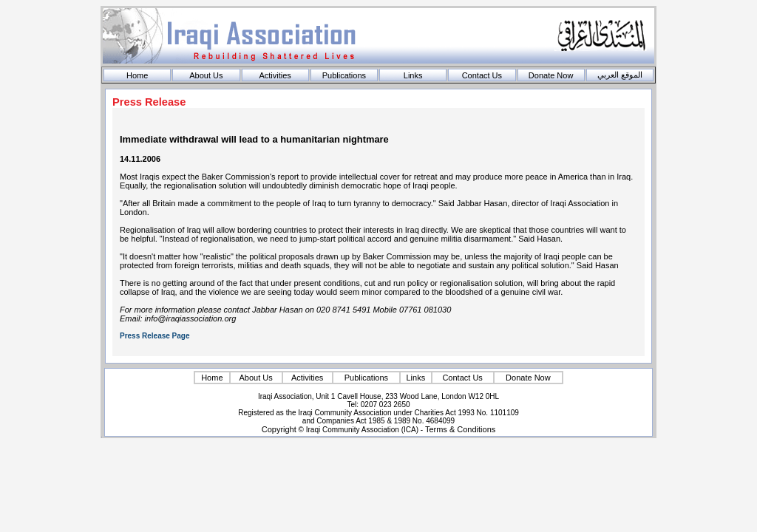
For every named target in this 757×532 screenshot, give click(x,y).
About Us (206, 75)
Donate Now (551, 75)
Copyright (279, 429)
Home (137, 75)
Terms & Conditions (460, 429)
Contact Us (482, 75)
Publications (344, 75)
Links (413, 75)
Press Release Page (155, 336)
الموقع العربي (620, 75)
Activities (275, 75)
